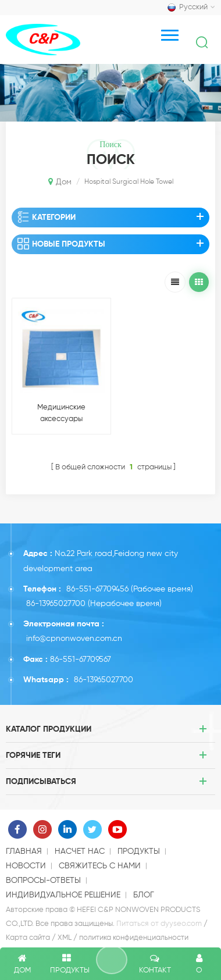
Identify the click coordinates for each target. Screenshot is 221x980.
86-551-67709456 (97, 589)
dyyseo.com (181, 924)
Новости (26, 866)
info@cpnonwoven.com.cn (74, 639)
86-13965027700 (56, 604)
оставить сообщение (112, 960)
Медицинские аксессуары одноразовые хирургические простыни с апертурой (61, 414)
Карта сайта (28, 938)
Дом (60, 181)
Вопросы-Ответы (43, 881)
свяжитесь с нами (100, 866)
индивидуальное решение (63, 895)
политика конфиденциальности (134, 938)
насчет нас (80, 851)
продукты (139, 851)
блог (144, 895)
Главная (24, 851)
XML (65, 938)
